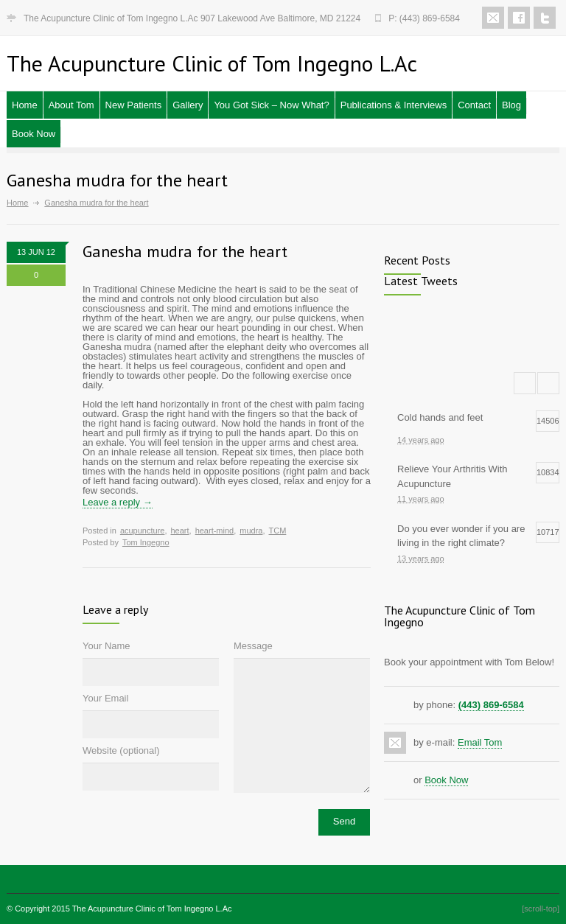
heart (179, 531)
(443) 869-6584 (491, 705)
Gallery (188, 105)
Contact (474, 105)
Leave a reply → (118, 502)
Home (25, 105)
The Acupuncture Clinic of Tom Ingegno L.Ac (152, 909)
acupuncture (143, 531)
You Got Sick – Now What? (271, 105)
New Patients (134, 105)
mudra (251, 531)
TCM (278, 531)
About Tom (71, 105)
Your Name (106, 646)
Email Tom (480, 742)
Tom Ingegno (146, 542)
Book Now (34, 134)
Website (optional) (121, 750)
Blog (511, 105)
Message (253, 646)
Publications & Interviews (394, 105)
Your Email (105, 698)
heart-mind (215, 531)
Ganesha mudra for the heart (185, 251)
